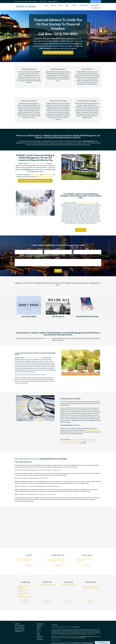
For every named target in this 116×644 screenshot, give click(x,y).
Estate (38, 628)
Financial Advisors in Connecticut (86, 203)
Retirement (39, 625)
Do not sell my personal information (79, 638)
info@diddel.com (54, 1)
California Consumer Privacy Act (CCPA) (89, 636)
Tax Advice (76, 425)
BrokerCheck (77, 627)
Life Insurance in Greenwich (91, 586)
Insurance (39, 630)
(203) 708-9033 (43, 1)
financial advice (47, 175)
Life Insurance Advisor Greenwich (74, 441)
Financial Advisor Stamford (72, 443)
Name (29, 249)
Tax (38, 632)
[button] (46, 5)
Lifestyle (39, 635)
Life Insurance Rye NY (24, 561)
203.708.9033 (21, 626)
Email (58, 249)
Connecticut (48, 338)
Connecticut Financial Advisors (33, 358)
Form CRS (56, 625)
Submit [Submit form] (58, 271)
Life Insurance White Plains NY (56, 559)
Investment (39, 627)
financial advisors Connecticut (36, 164)
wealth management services (45, 177)
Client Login (96, 2)
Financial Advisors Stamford (26, 597)
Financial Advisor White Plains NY (56, 561)
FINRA (85, 642)
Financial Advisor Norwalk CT (69, 585)
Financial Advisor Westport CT (78, 439)
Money (38, 633)
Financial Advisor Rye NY (25, 559)
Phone (87, 249)
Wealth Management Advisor (93, 430)
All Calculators (40, 639)
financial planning (35, 175)
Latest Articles (40, 636)
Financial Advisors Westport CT (47, 585)
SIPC (87, 642)
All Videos (39, 638)
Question (58, 258)
